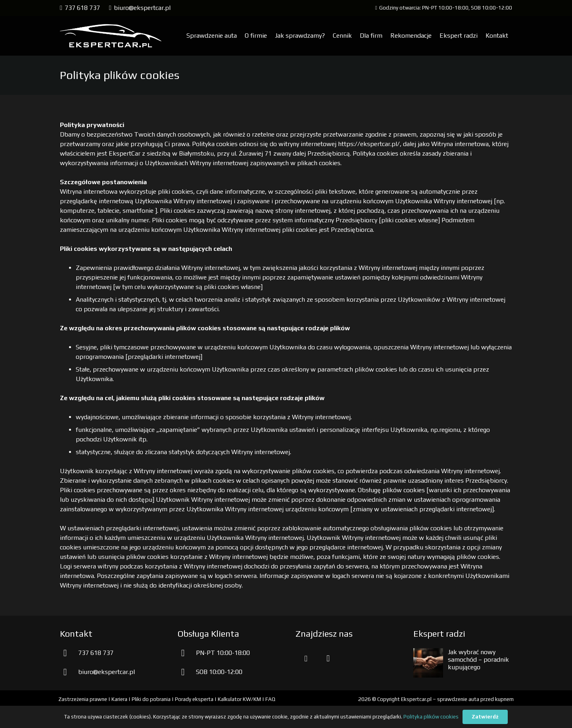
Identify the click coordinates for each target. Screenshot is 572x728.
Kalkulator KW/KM (239, 699)
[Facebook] (306, 659)
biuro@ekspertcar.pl (107, 672)
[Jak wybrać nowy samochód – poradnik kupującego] (428, 653)
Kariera (119, 699)
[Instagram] (328, 659)
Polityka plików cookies (431, 717)
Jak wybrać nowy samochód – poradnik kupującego (478, 660)
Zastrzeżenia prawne (83, 699)
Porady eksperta (194, 699)
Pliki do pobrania (151, 699)
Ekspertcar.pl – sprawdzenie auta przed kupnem (457, 699)
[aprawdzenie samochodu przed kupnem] (111, 36)
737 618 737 (96, 653)
